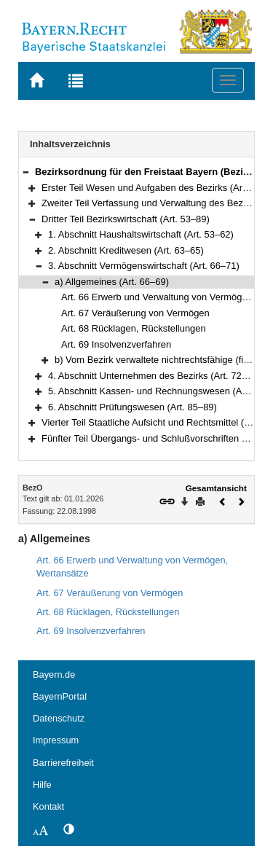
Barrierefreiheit (63, 763)
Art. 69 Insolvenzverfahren (116, 344)
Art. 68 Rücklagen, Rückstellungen (134, 328)
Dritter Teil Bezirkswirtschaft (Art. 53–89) (126, 219)
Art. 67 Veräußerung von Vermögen (135, 313)
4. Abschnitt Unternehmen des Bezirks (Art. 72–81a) (157, 376)
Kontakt (48, 806)
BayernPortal (60, 696)
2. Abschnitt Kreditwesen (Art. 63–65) (126, 250)
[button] (25, 172)
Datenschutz (59, 718)
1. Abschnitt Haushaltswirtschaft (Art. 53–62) (141, 234)
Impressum (56, 740)
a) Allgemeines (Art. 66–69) (112, 282)
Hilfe (42, 785)
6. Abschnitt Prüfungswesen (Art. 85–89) (132, 407)
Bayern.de (54, 675)
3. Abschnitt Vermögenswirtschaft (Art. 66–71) (144, 266)
